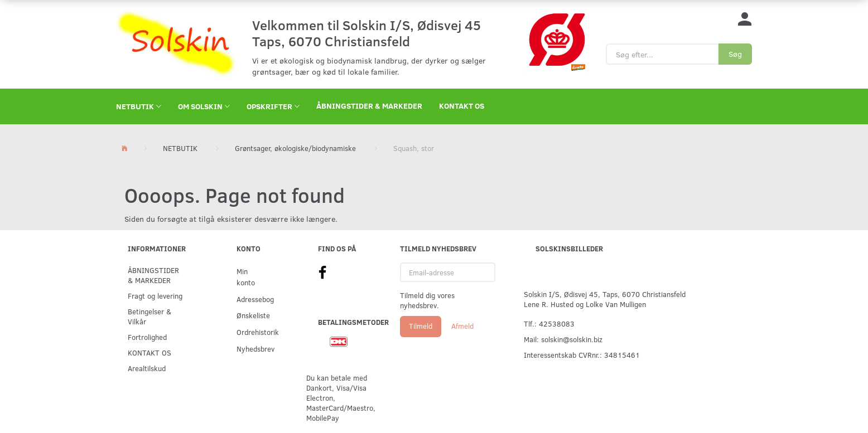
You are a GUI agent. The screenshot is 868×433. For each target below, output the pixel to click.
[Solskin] (176, 43)
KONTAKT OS (462, 106)
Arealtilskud (147, 368)
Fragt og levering (155, 296)
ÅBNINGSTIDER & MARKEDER (369, 106)
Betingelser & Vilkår (150, 316)
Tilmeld (421, 326)
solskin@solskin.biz (572, 339)
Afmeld (462, 326)
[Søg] (735, 54)
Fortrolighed (147, 337)
